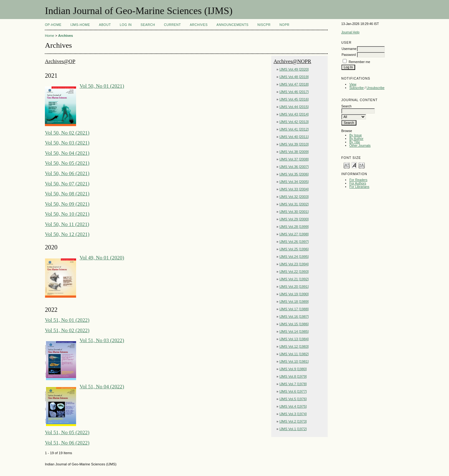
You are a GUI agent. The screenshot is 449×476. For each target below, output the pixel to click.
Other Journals (360, 146)
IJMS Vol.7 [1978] (293, 384)
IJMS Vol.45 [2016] (294, 99)
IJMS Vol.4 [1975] (293, 406)
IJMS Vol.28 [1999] (294, 227)
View (353, 84)
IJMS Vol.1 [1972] (293, 429)
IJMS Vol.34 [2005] (294, 182)
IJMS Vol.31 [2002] (294, 204)
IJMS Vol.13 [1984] (294, 339)
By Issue (355, 135)
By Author (356, 139)
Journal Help (350, 32)
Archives (199, 25)
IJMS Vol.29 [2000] (294, 219)
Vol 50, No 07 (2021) (67, 184)
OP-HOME (53, 25)
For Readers (358, 180)
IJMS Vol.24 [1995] (294, 257)
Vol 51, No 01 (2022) (67, 320)
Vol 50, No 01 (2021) (102, 86)
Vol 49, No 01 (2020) (102, 258)
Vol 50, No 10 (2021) (67, 214)
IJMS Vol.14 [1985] (294, 331)
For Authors (358, 183)
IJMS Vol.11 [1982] (294, 354)
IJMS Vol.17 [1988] (294, 309)
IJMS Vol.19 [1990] (294, 294)
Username (349, 49)
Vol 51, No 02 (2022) (67, 330)
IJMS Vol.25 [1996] (294, 249)
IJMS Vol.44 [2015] (294, 107)
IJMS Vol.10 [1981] (294, 361)
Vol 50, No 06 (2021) (67, 173)
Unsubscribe (375, 88)
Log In (126, 25)
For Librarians (359, 187)
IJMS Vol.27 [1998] (294, 234)
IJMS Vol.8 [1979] (293, 376)
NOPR (284, 25)
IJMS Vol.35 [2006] (294, 174)
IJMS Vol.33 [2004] (294, 189)
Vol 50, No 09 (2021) (67, 204)
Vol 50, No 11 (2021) (67, 224)
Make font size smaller (347, 165)
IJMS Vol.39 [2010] (294, 144)
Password (349, 55)
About (105, 25)
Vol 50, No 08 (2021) (67, 194)
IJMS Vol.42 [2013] (294, 122)
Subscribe (356, 88)
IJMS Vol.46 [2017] (294, 92)
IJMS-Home (80, 25)
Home (50, 36)
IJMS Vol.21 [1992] (294, 279)
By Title (355, 142)
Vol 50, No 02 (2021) (67, 133)
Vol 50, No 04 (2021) (67, 153)
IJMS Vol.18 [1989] (294, 302)
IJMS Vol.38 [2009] (294, 152)
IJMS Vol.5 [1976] (293, 399)
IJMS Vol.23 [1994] (294, 264)
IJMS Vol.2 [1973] (293, 421)
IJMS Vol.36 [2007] (294, 167)
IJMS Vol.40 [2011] (294, 137)
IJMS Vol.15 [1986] (294, 324)
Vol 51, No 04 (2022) (102, 387)
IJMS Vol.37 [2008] (294, 159)
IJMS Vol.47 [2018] (294, 84)
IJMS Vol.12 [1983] (294, 346)
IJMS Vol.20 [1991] (294, 287)
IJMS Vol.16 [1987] (294, 317)
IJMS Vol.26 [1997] (294, 242)
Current (172, 25)
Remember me (359, 62)
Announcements (232, 25)
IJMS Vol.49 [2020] (294, 69)
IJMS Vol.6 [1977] (293, 391)
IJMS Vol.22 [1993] (294, 272)
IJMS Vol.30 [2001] (294, 212)
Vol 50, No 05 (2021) (67, 163)
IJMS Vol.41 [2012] (294, 129)
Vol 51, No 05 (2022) (67, 432)
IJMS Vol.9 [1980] (293, 369)
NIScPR (264, 25)
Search (148, 25)
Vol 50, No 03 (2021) (67, 143)
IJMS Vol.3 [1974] (293, 414)
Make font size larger (362, 165)
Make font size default (354, 165)
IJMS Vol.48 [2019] (294, 77)
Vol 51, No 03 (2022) (102, 340)
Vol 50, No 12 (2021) (67, 234)
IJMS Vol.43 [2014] (294, 114)
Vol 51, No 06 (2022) (67, 443)
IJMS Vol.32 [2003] (294, 197)
